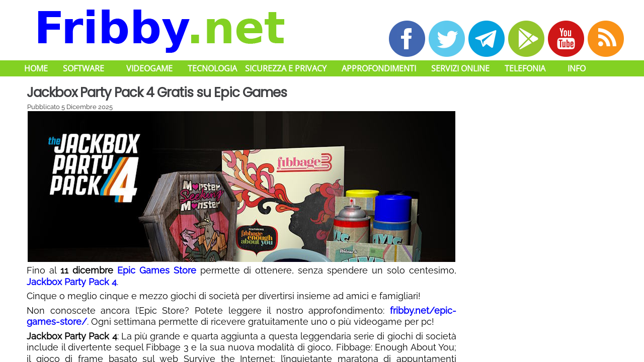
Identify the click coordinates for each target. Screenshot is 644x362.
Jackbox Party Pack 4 (72, 282)
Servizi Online (460, 68)
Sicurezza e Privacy (286, 68)
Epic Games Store (157, 270)
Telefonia (525, 68)
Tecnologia (212, 68)
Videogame (149, 68)
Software (84, 68)
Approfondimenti (379, 68)
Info (577, 68)
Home (36, 68)
